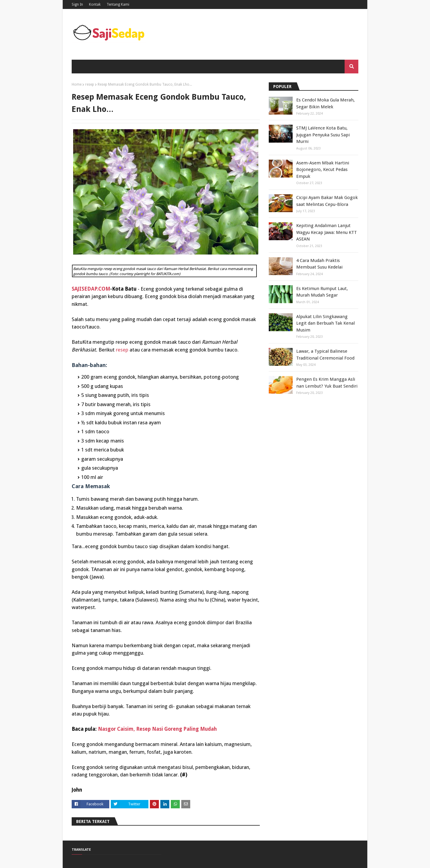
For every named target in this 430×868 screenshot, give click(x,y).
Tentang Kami (118, 4)
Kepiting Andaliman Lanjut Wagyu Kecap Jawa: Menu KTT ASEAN (327, 232)
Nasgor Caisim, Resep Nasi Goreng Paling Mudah (157, 729)
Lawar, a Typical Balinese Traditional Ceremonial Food (325, 355)
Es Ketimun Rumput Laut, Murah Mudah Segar (322, 292)
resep (90, 84)
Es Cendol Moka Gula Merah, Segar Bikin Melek (325, 103)
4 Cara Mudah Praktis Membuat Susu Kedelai (319, 264)
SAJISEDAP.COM (91, 289)
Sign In (77, 4)
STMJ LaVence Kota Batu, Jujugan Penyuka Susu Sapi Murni (323, 135)
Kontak (95, 4)
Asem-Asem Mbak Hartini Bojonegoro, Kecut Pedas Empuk (323, 170)
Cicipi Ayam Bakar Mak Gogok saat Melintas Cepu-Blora (327, 201)
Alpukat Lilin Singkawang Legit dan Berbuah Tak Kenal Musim (325, 323)
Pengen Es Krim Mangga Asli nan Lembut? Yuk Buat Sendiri (327, 383)
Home (77, 84)
